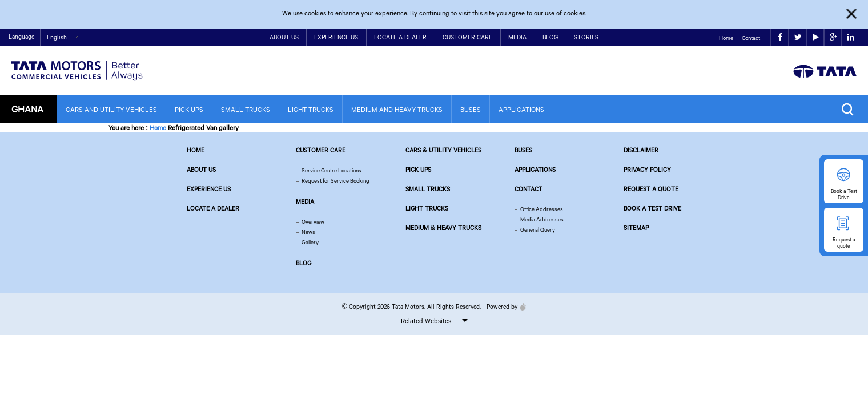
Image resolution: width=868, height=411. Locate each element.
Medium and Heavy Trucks (397, 109)
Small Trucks (246, 109)
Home (726, 38)
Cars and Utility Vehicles (111, 109)
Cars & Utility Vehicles (444, 150)
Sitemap (636, 228)
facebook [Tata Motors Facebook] (780, 37)
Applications (521, 109)
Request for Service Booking (335, 181)
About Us (284, 37)
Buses (471, 109)
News (308, 232)
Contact (751, 38)
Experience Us (336, 37)
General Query (538, 230)
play (816, 37)
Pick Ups (189, 109)
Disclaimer (641, 150)
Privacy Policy (647, 170)
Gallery (310, 242)
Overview (313, 222)
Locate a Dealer (400, 37)
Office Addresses (542, 209)
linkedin (851, 37)
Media (517, 37)
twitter (798, 37)
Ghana (27, 109)
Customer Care (467, 37)
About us (201, 170)
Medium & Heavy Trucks (444, 228)
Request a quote (651, 189)
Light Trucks (311, 109)
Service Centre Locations (331, 170)
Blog (550, 37)
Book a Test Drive (652, 208)
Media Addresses (542, 219)
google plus (833, 37)
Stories (586, 37)
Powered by (503, 307)
